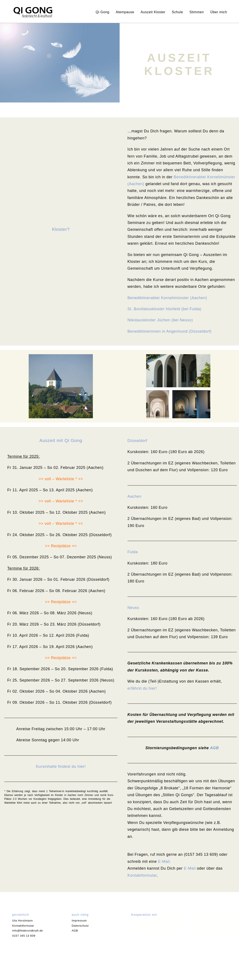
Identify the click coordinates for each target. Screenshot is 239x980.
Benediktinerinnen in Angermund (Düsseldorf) (170, 331)
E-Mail (190, 868)
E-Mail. (164, 862)
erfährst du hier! (142, 688)
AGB (214, 748)
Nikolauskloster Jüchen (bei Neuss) (160, 320)
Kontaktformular (142, 875)
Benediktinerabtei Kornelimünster (205, 177)
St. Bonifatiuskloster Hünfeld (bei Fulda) (165, 309)
